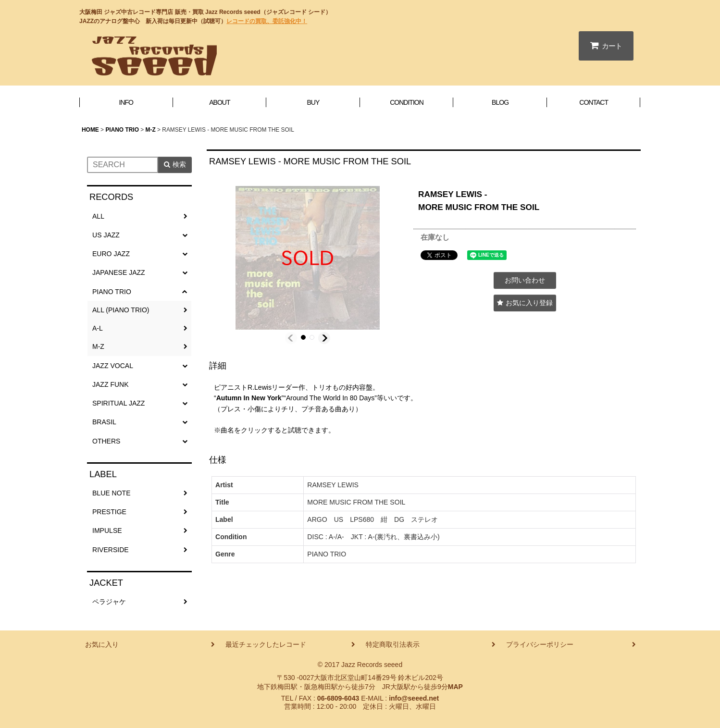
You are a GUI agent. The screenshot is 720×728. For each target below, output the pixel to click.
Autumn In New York (249, 398)
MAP (455, 687)
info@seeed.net (414, 698)
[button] (291, 338)
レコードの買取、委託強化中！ (267, 21)
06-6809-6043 (338, 698)
